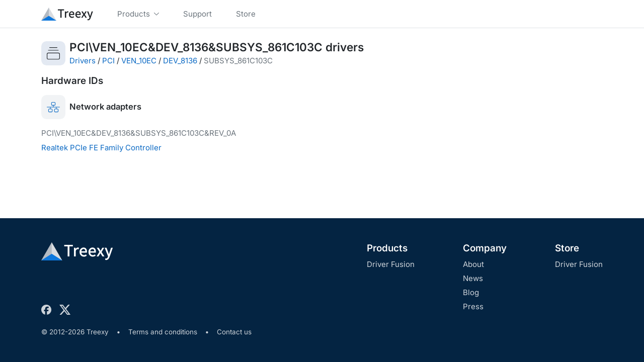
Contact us (234, 332)
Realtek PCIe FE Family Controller (101, 148)
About (473, 264)
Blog (471, 292)
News (473, 278)
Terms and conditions (163, 332)
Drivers (83, 61)
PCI (108, 61)
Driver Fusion (391, 264)
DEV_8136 (180, 61)
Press (473, 306)
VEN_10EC (139, 61)
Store (567, 248)
